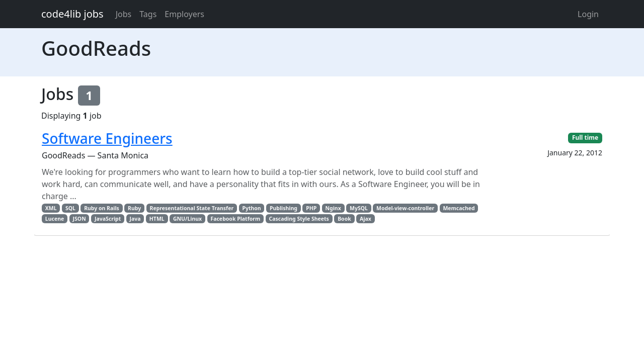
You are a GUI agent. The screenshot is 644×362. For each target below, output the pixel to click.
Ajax (366, 219)
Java (135, 219)
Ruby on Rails (102, 208)
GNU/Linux (187, 219)
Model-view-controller (405, 208)
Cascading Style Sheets (299, 219)
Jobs (124, 14)
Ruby (134, 208)
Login (588, 14)
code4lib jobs (72, 14)
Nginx (333, 208)
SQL (70, 208)
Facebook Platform (235, 219)
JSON (79, 219)
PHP (311, 208)
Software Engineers (107, 138)
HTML (157, 219)
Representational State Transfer (192, 208)
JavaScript (108, 219)
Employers (184, 14)
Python (251, 208)
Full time (585, 138)
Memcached (459, 208)
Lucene (55, 219)
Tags (148, 14)
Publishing (284, 208)
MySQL (359, 208)
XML (51, 208)
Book (344, 219)
